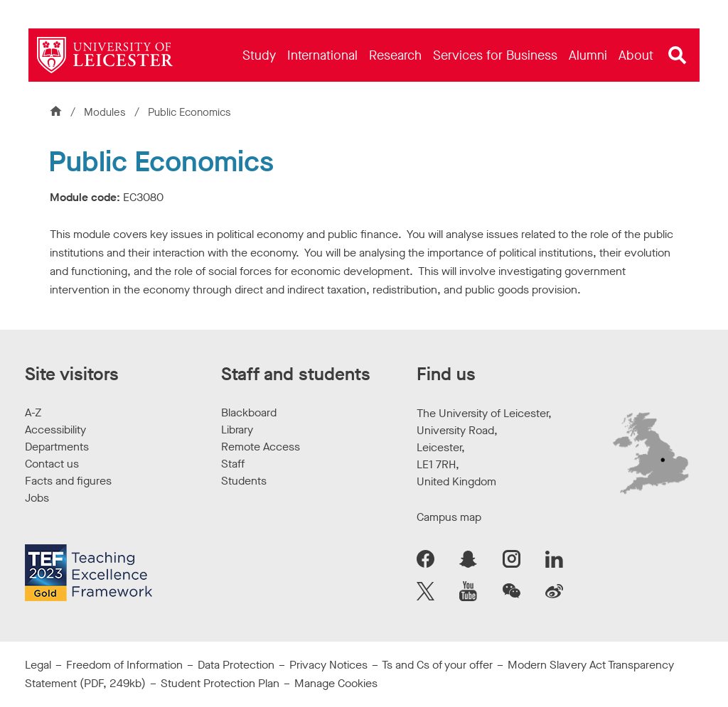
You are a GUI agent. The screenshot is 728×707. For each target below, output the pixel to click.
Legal (38, 665)
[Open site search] (678, 55)
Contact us (52, 464)
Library (237, 430)
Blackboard (249, 412)
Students (244, 481)
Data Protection (236, 665)
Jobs (37, 498)
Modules (106, 112)
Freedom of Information (124, 665)
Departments (57, 447)
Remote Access (261, 447)
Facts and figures (68, 481)
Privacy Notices (328, 665)
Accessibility (55, 430)
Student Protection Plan (220, 683)
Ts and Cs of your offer (437, 665)
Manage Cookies (336, 683)
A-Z (33, 412)
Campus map (449, 517)
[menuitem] (259, 55)
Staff (233, 464)
